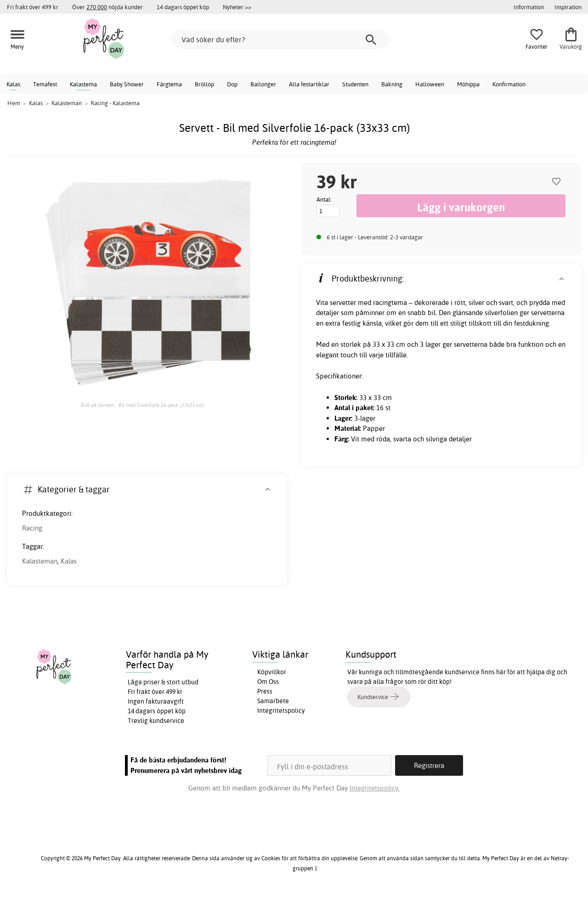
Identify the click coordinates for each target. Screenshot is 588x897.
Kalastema (83, 84)
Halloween (430, 84)
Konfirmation (509, 84)
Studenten (355, 84)
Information (529, 7)
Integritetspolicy (281, 711)
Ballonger (263, 84)
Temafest (45, 84)
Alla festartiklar (309, 84)
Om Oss (268, 682)
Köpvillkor (272, 672)
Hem (14, 103)
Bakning (392, 84)
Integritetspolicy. (375, 788)
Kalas (13, 84)
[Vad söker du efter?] (280, 39)
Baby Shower (127, 84)
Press (265, 691)
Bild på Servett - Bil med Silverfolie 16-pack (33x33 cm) (142, 405)
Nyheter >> (237, 7)
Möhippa (468, 84)
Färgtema (169, 84)
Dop (232, 84)
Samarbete (273, 701)
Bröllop (204, 84)
